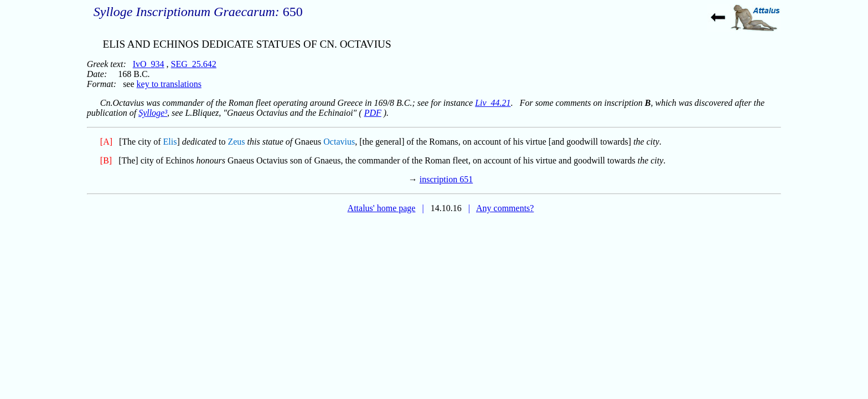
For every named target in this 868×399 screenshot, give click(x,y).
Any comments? (505, 208)
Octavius (339, 142)
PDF (373, 113)
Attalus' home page (382, 208)
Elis (170, 142)
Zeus (236, 142)
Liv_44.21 (493, 103)
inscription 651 (446, 179)
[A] (106, 142)
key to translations (169, 84)
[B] (106, 160)
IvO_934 (149, 64)
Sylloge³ (153, 113)
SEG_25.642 (194, 64)
